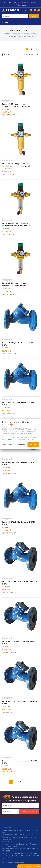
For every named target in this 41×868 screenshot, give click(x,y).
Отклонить (8, 445)
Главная (8, 34)
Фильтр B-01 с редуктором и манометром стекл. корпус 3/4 (16, 224)
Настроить (21, 445)
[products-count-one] (31, 49)
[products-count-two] (27, 49)
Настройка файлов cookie (13, 862)
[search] (34, 16)
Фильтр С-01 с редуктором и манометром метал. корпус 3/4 (16, 105)
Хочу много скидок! (29, 811)
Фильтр (6, 54)
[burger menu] (6, 22)
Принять (33, 445)
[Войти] (26, 11)
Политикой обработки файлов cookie (18, 439)
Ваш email (7, 811)
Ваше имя (7, 806)
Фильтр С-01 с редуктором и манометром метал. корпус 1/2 (16, 165)
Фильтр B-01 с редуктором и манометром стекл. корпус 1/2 (16, 284)
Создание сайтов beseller (29, 866)
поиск (6, 16)
